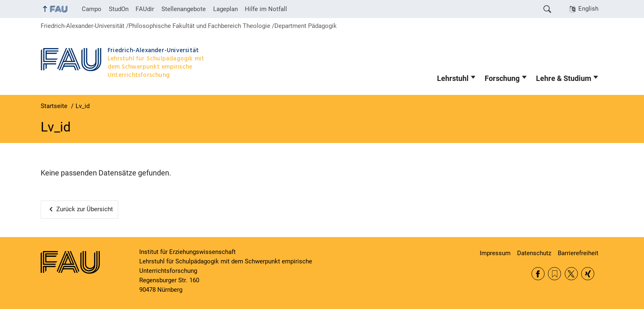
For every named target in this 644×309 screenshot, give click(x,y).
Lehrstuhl (453, 78)
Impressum (495, 253)
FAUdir (145, 9)
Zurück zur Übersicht (85, 209)
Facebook (538, 274)
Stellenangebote (184, 9)
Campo (92, 9)
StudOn (119, 9)
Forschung (502, 78)
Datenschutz (534, 253)
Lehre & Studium (564, 78)
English (588, 9)
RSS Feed (554, 274)
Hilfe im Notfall (266, 9)
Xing (588, 274)
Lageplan (225, 9)
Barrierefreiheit (578, 253)
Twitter (571, 274)
